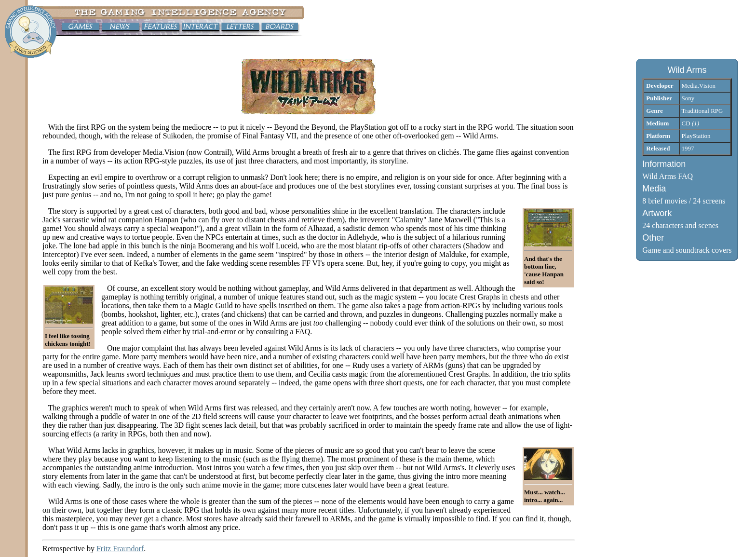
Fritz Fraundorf (120, 549)
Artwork (657, 213)
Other (653, 238)
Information (664, 164)
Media (654, 189)
